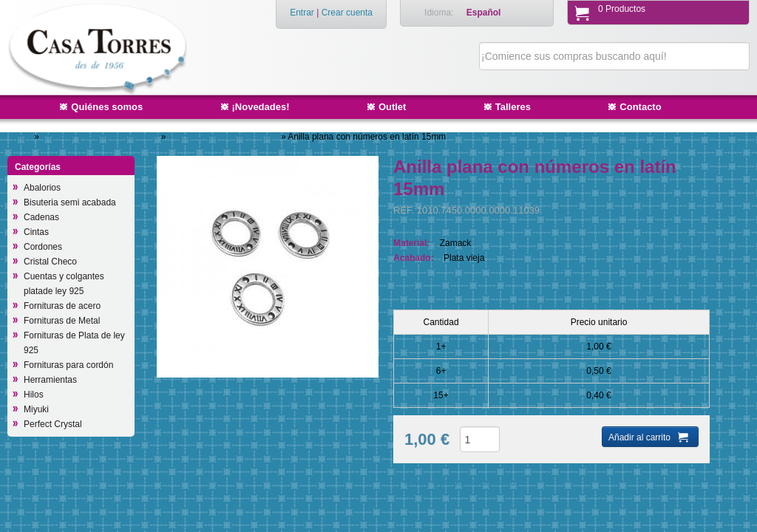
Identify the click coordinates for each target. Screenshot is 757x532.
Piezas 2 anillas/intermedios (225, 137)
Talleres (513, 107)
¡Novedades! (261, 107)
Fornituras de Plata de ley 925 (74, 343)
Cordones (43, 247)
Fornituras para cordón (68, 365)
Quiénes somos (107, 107)
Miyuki (36, 409)
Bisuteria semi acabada (70, 202)
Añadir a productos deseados (462, 482)
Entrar (302, 13)
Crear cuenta (347, 13)
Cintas (36, 232)
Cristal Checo (50, 262)
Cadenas (41, 217)
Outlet (393, 107)
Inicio (21, 137)
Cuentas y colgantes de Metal (101, 137)
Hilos (34, 395)
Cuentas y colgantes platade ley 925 (64, 284)
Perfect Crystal (53, 424)
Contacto (640, 107)
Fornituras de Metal (62, 321)
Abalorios (42, 188)
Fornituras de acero (62, 306)
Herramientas (50, 380)
